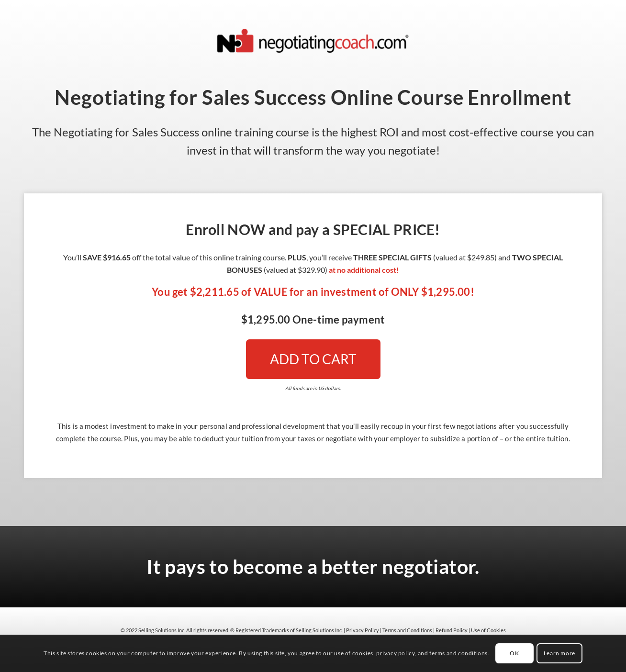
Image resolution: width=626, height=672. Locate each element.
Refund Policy (452, 630)
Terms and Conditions (407, 630)
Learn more (559, 653)
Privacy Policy (363, 630)
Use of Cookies (488, 630)
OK (514, 653)
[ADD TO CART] (313, 359)
